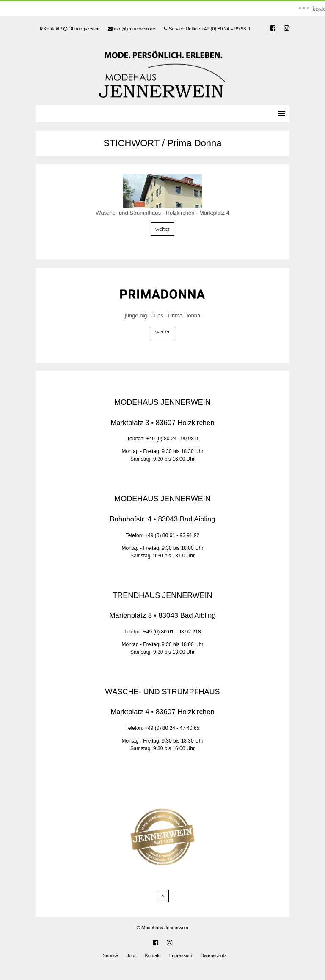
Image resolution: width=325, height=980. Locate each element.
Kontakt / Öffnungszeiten (70, 29)
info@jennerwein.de (131, 29)
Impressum (181, 955)
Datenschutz (213, 955)
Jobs (131, 955)
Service (111, 955)
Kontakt (153, 955)
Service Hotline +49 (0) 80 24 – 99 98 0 (207, 29)
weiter (162, 229)
